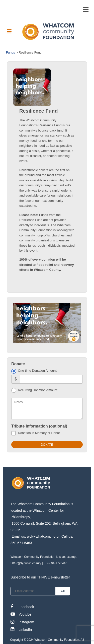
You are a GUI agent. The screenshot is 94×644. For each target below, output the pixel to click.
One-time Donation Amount (37, 371)
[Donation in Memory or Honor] (14, 433)
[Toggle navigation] (86, 9)
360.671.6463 (21, 543)
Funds (11, 52)
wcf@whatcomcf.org (43, 536)
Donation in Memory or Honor (39, 433)
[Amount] (51, 379)
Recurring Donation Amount (37, 390)
